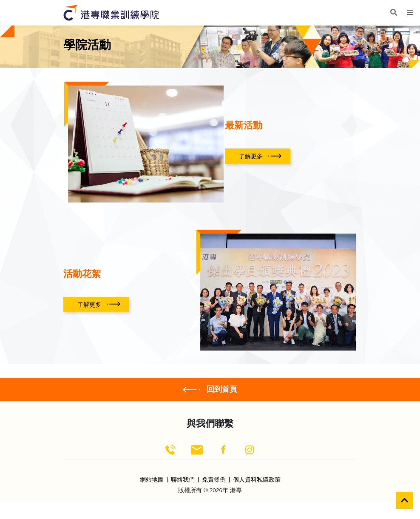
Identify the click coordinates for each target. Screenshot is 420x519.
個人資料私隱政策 (257, 480)
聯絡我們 (183, 480)
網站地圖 (152, 480)
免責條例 (214, 480)
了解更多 (251, 156)
